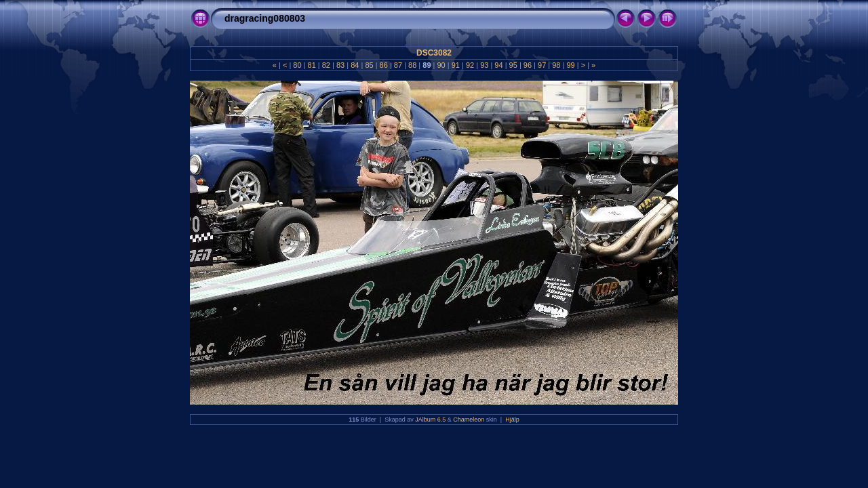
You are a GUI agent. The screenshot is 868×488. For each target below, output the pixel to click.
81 (311, 65)
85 (369, 65)
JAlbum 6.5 (430, 420)
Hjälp (512, 420)
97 (542, 65)
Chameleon (469, 420)
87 (398, 65)
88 (412, 65)
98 (556, 65)
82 (326, 65)
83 (340, 65)
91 (456, 65)
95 (513, 65)
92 (470, 65)
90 (441, 65)
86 (384, 65)
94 (498, 65)
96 (528, 65)
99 (570, 65)
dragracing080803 (265, 18)
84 (355, 65)
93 (484, 65)
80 (297, 65)
